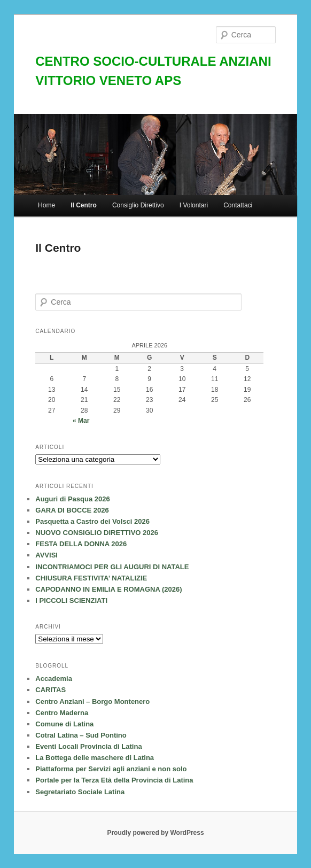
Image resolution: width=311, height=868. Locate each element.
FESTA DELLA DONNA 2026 (81, 544)
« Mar (81, 421)
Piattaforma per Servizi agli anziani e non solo (111, 769)
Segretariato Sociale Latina (80, 792)
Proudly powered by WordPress (155, 833)
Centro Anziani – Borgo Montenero (92, 702)
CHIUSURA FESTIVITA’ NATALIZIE (91, 578)
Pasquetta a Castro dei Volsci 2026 (92, 521)
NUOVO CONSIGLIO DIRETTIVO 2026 (97, 533)
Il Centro (84, 205)
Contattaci (238, 205)
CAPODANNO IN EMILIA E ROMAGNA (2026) (108, 589)
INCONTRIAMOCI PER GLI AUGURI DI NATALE (112, 567)
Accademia (54, 679)
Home (46, 205)
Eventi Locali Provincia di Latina (88, 746)
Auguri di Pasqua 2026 (72, 499)
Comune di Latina (64, 724)
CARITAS (50, 690)
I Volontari (194, 205)
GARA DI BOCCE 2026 (72, 510)
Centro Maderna (62, 713)
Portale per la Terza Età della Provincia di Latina (114, 780)
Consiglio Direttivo (138, 205)
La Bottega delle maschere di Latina (95, 758)
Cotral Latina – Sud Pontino (81, 735)
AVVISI (46, 555)
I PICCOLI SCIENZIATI (71, 600)
